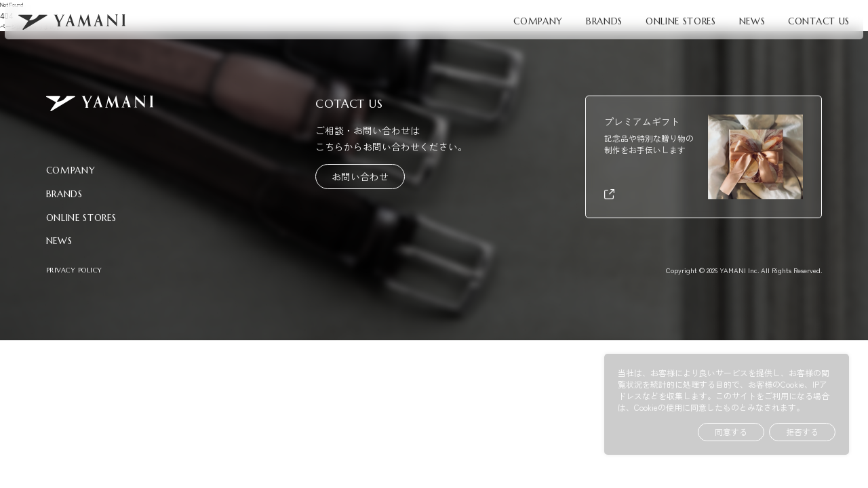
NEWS (752, 21)
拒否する (802, 431)
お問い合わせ (360, 176)
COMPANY (538, 22)
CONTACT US (819, 21)
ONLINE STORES (681, 21)
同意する (731, 431)
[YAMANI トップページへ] (72, 22)
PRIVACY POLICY (74, 270)
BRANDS (604, 21)
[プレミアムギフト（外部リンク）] (704, 157)
